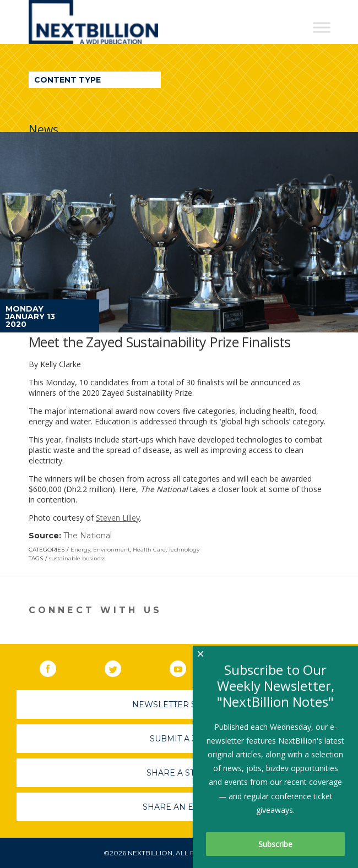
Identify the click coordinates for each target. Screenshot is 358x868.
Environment (112, 550)
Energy (80, 550)
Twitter (121, 667)
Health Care (149, 550)
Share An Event (179, 807)
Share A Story (179, 773)
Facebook (56, 667)
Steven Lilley (118, 518)
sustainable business (77, 558)
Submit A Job (179, 739)
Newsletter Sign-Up (179, 705)
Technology (184, 550)
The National (88, 536)
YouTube (186, 667)
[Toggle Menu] (322, 27)
